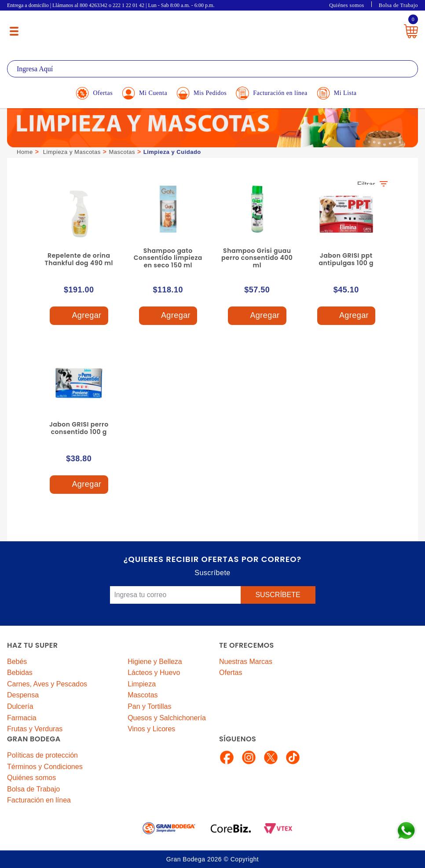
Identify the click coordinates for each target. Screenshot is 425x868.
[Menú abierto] (14, 31)
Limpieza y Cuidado (172, 152)
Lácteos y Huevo (154, 673)
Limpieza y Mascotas (72, 152)
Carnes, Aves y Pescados (47, 684)
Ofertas (231, 673)
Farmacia (22, 718)
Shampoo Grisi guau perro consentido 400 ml (257, 258)
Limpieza (142, 684)
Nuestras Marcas (246, 662)
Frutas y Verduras (35, 729)
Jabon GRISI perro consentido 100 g (79, 428)
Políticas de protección (42, 755)
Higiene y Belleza (155, 662)
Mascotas (122, 152)
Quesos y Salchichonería (167, 718)
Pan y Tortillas (149, 706)
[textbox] (212, 69)
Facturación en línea (39, 800)
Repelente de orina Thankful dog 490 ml (79, 259)
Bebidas (20, 673)
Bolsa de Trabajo (398, 5)
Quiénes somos (347, 5)
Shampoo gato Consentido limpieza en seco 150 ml (168, 258)
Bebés (17, 662)
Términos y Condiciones (45, 767)
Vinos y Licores (151, 729)
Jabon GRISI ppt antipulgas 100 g (346, 259)
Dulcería (20, 706)
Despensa (23, 695)
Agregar (79, 316)
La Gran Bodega (207, 27)
